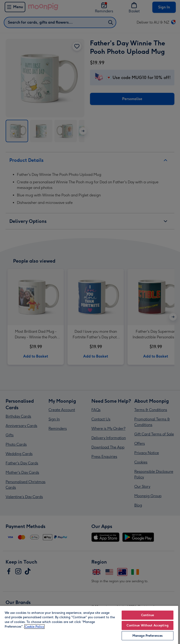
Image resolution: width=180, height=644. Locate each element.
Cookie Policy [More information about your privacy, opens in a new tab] (34, 627)
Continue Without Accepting (147, 625)
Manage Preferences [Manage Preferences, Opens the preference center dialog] (148, 636)
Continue (148, 615)
